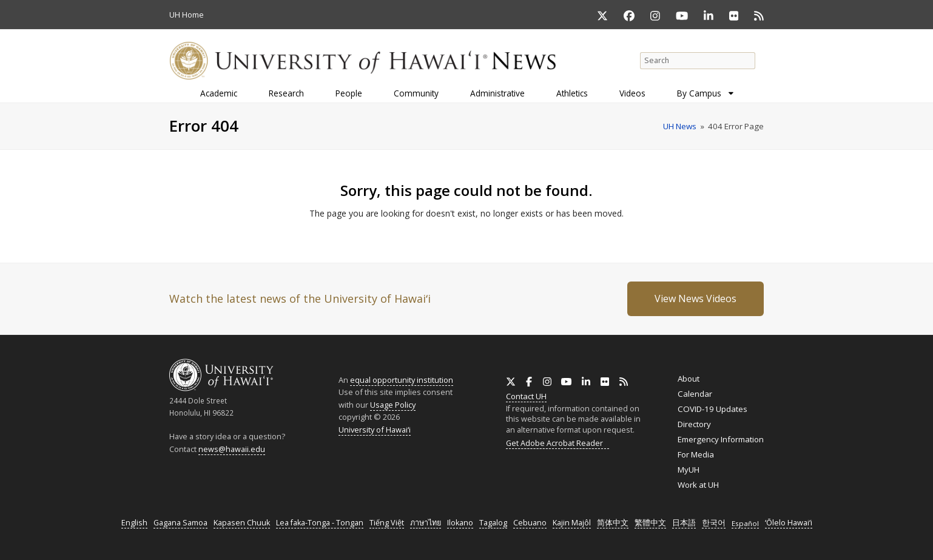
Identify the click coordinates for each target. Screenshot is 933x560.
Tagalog (493, 523)
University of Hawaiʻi (375, 430)
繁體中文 (650, 523)
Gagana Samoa (180, 523)
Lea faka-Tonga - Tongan (320, 523)
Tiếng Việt (387, 523)
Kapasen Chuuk (242, 523)
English (134, 523)
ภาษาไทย (426, 523)
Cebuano (530, 523)
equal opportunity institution (402, 380)
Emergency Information (721, 439)
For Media (696, 454)
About (689, 379)
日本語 (684, 523)
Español (745, 523)
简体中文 (613, 523)
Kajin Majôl (572, 523)
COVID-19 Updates (712, 409)
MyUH (689, 470)
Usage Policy (393, 405)
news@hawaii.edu (232, 449)
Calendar (695, 394)
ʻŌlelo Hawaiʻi (789, 523)
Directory (694, 424)
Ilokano (460, 523)
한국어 (714, 523)
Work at (698, 485)
